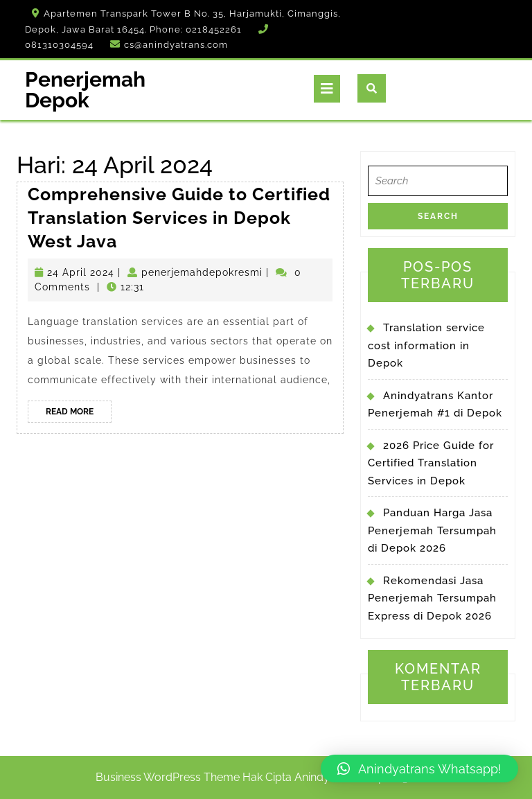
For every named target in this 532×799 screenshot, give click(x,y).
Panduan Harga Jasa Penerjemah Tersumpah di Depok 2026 (432, 530)
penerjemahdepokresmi (202, 272)
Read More (79, 414)
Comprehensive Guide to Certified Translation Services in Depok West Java (179, 217)
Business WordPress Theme (168, 777)
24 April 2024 (81, 272)
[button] (419, 769)
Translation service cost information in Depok (426, 345)
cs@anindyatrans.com (176, 45)
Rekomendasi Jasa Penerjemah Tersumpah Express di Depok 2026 (432, 598)
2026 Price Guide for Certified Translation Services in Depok (431, 463)
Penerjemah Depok (85, 90)
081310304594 (59, 45)
